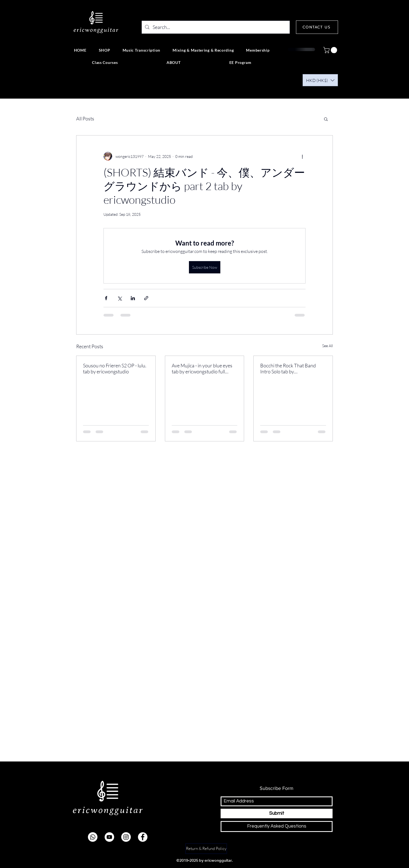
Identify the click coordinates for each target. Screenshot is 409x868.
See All (328, 346)
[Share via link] (146, 298)
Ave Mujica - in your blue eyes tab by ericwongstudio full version (202, 368)
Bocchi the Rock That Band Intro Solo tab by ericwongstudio (288, 368)
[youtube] (109, 837)
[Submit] (277, 814)
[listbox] (320, 80)
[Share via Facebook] (106, 298)
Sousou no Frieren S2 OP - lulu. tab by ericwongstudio (115, 368)
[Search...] (215, 27)
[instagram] (126, 837)
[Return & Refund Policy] (206, 849)
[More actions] (302, 156)
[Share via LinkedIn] (133, 298)
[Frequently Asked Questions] (277, 826)
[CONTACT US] (317, 27)
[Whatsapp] (93, 837)
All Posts (85, 119)
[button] (331, 50)
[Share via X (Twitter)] (119, 298)
